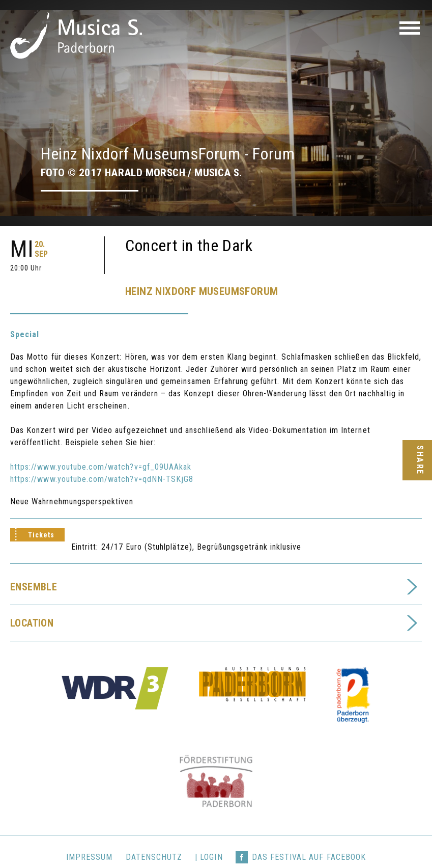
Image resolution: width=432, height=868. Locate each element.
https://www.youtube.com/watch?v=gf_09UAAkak (101, 446)
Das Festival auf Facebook (309, 836)
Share (420, 460)
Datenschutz (154, 836)
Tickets (41, 514)
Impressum (89, 836)
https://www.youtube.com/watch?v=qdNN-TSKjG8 (102, 458)
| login (209, 836)
